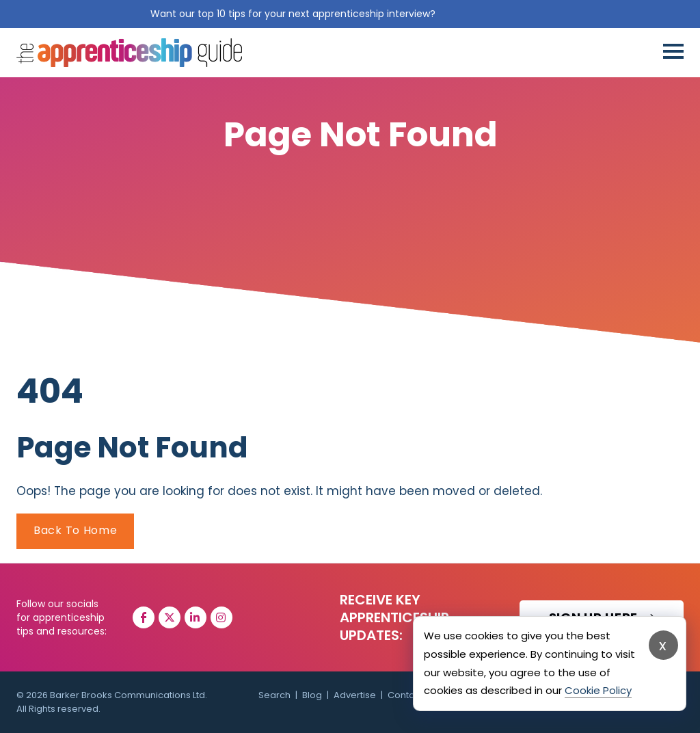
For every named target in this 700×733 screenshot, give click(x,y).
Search (274, 695)
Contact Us (412, 695)
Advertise (355, 695)
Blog (312, 695)
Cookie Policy (598, 690)
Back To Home (75, 530)
